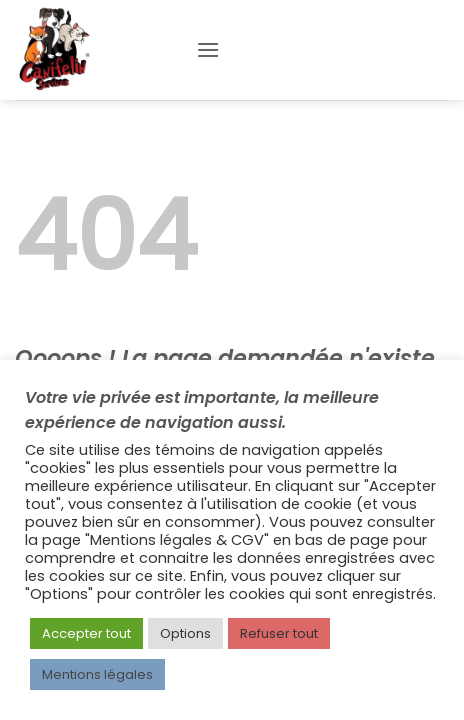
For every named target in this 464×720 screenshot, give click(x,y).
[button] (208, 49)
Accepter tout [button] (86, 633)
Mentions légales (97, 674)
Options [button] (185, 633)
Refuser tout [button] (279, 633)
